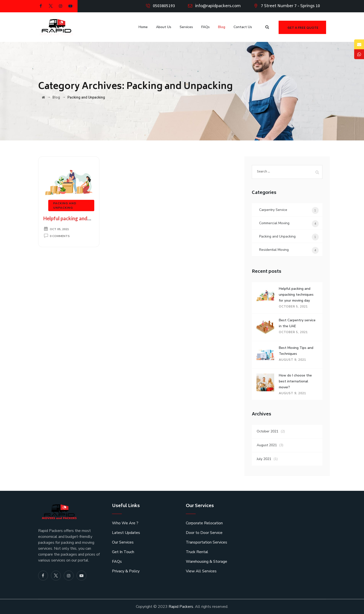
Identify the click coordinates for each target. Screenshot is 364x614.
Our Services (123, 542)
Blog (222, 27)
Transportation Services (206, 542)
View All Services (201, 571)
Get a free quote (303, 28)
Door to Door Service (204, 533)
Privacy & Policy (126, 571)
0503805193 (164, 6)
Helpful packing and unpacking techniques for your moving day (296, 295)
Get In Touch (123, 552)
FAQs (206, 27)
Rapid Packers (181, 607)
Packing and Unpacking (277, 236)
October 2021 (268, 431)
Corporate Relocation (204, 523)
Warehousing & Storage (206, 562)
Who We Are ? (125, 523)
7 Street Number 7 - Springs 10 (290, 6)
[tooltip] (359, 44)
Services (186, 27)
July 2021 (264, 459)
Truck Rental (197, 552)
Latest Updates (126, 533)
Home (143, 27)
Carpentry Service (273, 210)
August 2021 (267, 445)
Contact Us (243, 27)
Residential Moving (274, 250)
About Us (164, 27)
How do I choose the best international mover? (295, 381)
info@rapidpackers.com (218, 6)
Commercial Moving (274, 223)
